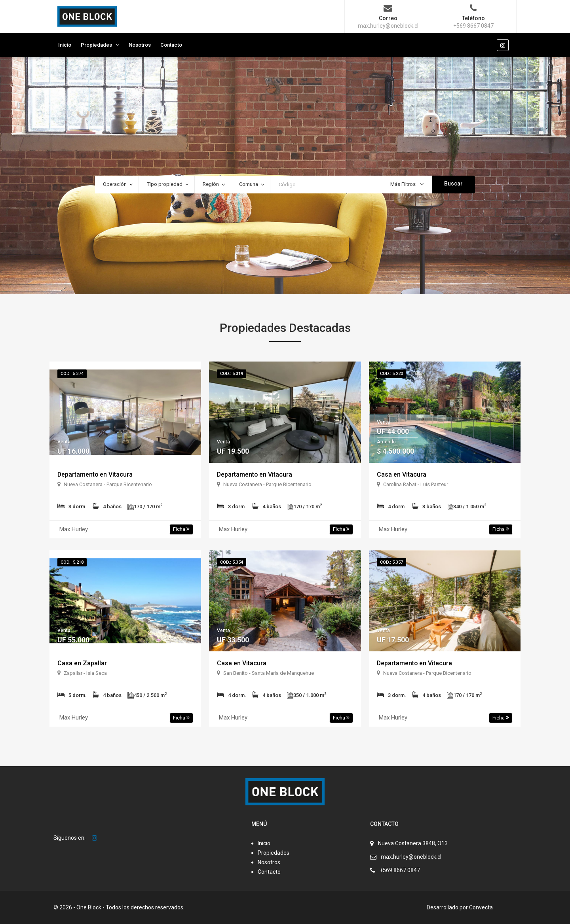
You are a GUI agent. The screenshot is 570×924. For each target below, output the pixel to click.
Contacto (171, 45)
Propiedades (96, 45)
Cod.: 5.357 (391, 562)
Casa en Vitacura (402, 474)
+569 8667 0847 (400, 870)
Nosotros (140, 45)
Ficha (181, 529)
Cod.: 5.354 (232, 562)
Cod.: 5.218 (72, 562)
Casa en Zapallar (82, 663)
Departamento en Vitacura (95, 474)
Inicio (65, 45)
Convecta (481, 907)
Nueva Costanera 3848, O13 (413, 843)
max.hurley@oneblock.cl (411, 857)
